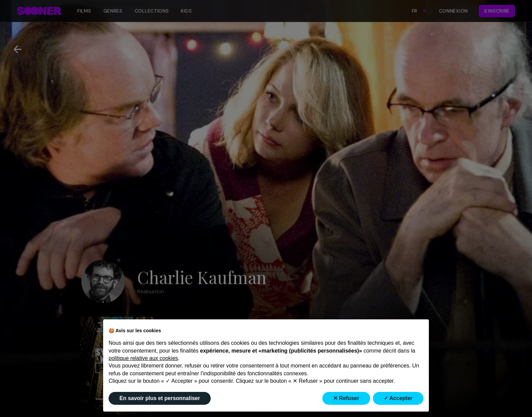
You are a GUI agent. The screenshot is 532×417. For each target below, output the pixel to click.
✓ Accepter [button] (398, 398)
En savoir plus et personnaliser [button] (160, 398)
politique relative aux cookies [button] (143, 358)
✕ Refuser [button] (346, 398)
